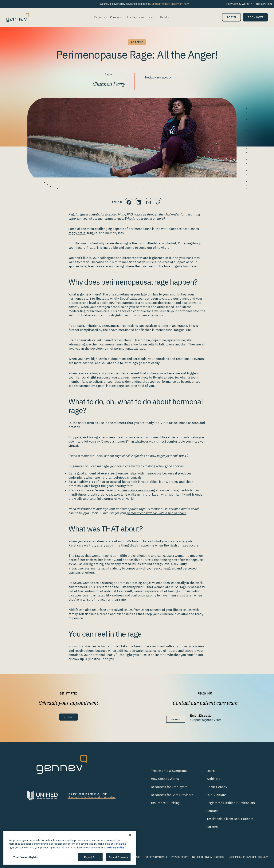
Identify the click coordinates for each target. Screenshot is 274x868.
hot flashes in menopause (154, 330)
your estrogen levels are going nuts (163, 299)
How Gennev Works (238, 4)
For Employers (136, 17)
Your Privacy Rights (156, 857)
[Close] (130, 835)
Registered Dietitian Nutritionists (231, 803)
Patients (100, 17)
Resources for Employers (169, 787)
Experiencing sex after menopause (178, 560)
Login (231, 17)
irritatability (102, 595)
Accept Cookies (118, 857)
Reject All (90, 857)
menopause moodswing (138, 490)
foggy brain (77, 233)
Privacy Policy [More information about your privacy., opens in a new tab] (116, 848)
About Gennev (217, 787)
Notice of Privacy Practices (208, 857)
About (163, 17)
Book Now (255, 17)
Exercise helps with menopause (139, 473)
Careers (212, 827)
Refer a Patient (263, 4)
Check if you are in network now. (170, 4)
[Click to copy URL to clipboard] (161, 202)
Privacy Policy (180, 857)
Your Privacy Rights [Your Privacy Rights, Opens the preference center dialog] (25, 857)
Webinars (213, 779)
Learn (151, 17)
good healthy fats (119, 486)
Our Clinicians (216, 795)
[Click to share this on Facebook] (127, 202)
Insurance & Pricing (165, 803)
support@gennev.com (210, 720)
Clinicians (116, 17)
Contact (212, 811)
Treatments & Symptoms (169, 771)
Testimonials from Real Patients (230, 819)
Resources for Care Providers (172, 795)
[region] (70, 848)
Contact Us (176, 719)
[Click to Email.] (149, 202)
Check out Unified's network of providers (92, 797)
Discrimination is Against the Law (248, 857)
